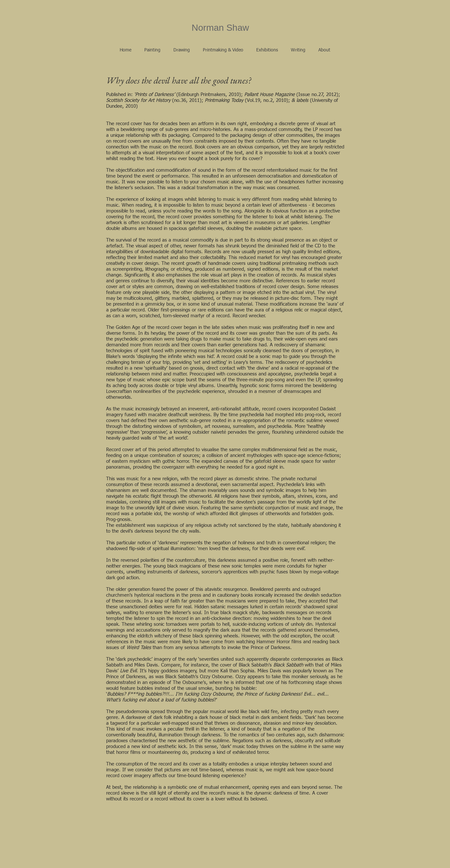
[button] (152, 50)
